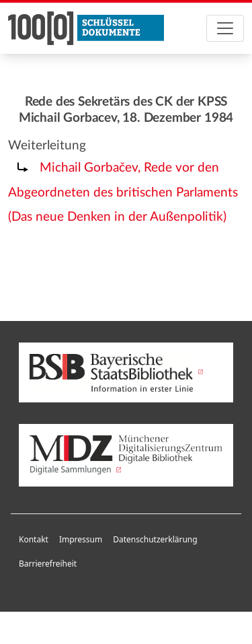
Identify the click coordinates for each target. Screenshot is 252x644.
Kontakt (34, 539)
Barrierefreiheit (48, 564)
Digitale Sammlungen (126, 455)
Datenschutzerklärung (155, 539)
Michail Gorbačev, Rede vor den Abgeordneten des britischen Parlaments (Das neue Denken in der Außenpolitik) (123, 193)
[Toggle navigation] (225, 28)
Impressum (81, 539)
